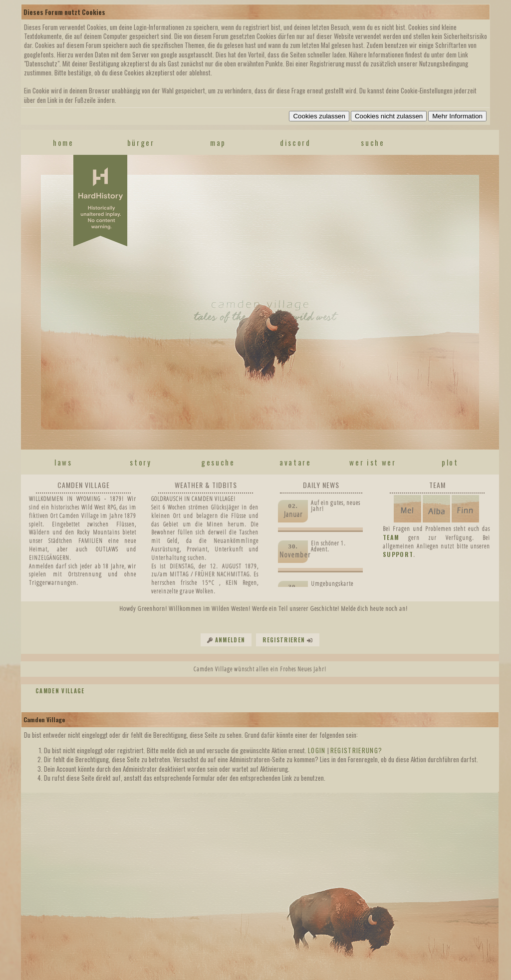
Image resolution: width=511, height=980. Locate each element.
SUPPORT (398, 554)
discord (295, 142)
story (140, 462)
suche (373, 142)
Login (317, 750)
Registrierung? (357, 750)
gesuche (218, 462)
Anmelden (230, 640)
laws (63, 462)
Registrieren (284, 640)
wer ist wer (373, 462)
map (218, 142)
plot (450, 462)
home (63, 142)
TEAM (391, 537)
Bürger (141, 142)
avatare (295, 462)
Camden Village (60, 691)
